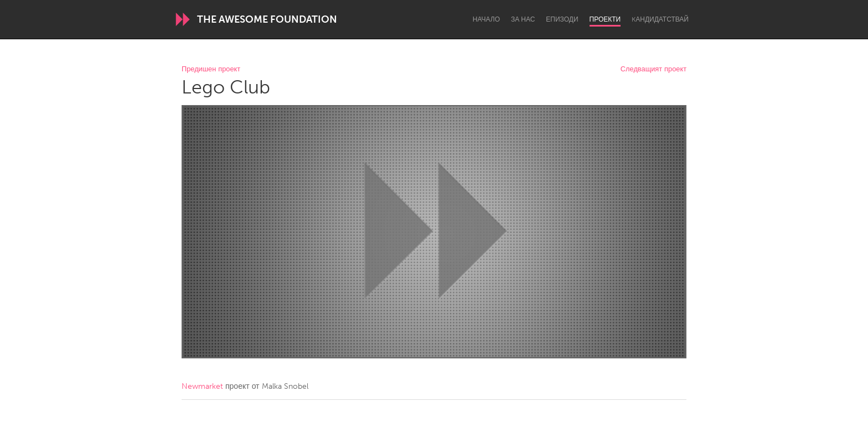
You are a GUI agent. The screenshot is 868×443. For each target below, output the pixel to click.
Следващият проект (653, 69)
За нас (523, 19)
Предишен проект (211, 69)
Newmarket (202, 386)
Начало (486, 19)
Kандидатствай (660, 19)
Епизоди (562, 19)
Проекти (605, 19)
